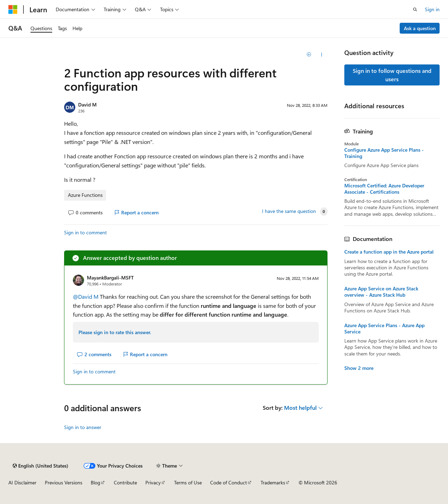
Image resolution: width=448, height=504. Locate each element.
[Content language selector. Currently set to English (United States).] (40, 466)
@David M (86, 296)
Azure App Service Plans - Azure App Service (384, 329)
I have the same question (289, 211)
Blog (95, 482)
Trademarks (273, 482)
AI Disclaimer (22, 482)
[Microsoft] (13, 9)
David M (87, 105)
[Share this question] (321, 55)
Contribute (125, 482)
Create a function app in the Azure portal (389, 252)
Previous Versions (64, 482)
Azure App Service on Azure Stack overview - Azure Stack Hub (381, 292)
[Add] (309, 55)
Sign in (432, 9)
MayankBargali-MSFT (110, 278)
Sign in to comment (85, 232)
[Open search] (415, 9)
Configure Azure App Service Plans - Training (384, 153)
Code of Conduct (229, 482)
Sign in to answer (83, 427)
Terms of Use (188, 482)
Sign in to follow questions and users (392, 75)
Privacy (153, 482)
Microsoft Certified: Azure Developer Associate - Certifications (384, 189)
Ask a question (420, 28)
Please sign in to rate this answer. (115, 332)
